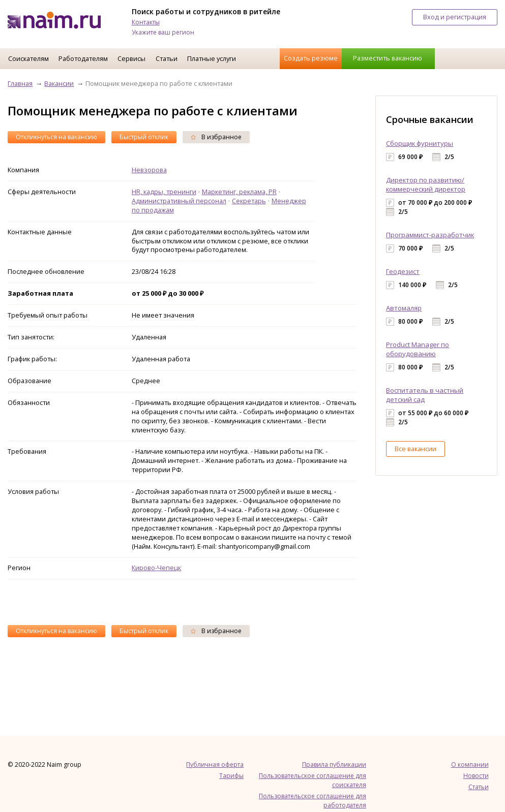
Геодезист (403, 271)
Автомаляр (404, 308)
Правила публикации (334, 764)
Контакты (146, 22)
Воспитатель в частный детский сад (425, 395)
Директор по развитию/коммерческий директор (426, 184)
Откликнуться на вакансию (56, 137)
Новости (476, 776)
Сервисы (131, 58)
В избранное (216, 137)
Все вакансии (415, 449)
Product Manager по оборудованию (418, 349)
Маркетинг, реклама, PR (239, 192)
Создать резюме (311, 58)
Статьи (167, 58)
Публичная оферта (215, 764)
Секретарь (249, 201)
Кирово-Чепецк (156, 568)
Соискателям (28, 58)
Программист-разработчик (430, 235)
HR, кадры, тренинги (164, 192)
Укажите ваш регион (163, 32)
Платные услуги (212, 58)
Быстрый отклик (144, 137)
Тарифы (231, 776)
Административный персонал (179, 201)
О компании (470, 764)
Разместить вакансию (388, 58)
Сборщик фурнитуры (420, 143)
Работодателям (83, 58)
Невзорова (149, 170)
